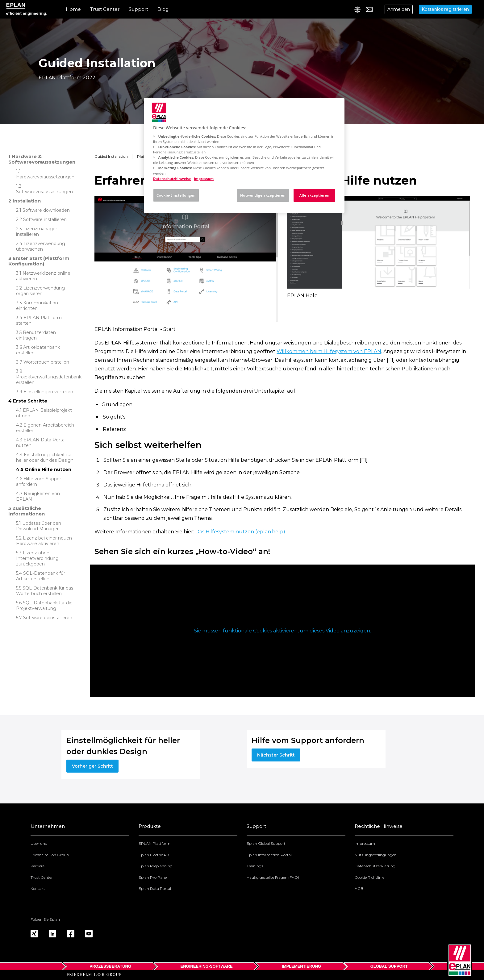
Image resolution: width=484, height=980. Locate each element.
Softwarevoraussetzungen (44, 192)
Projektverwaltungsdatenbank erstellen (49, 380)
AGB (359, 888)
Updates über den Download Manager (39, 526)
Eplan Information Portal (269, 855)
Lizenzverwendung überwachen (41, 246)
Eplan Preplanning (156, 866)
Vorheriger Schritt (92, 766)
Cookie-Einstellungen (176, 195)
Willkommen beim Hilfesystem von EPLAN (329, 351)
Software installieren (45, 219)
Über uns (39, 843)
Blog (163, 9)
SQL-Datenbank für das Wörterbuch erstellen (45, 591)
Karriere (38, 866)
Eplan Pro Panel (153, 877)
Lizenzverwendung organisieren (40, 291)
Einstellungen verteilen (48, 392)
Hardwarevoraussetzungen (45, 177)
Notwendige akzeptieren (263, 195)
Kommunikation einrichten (37, 306)
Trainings (255, 866)
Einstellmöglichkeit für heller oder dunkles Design (45, 457)
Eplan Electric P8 (154, 855)
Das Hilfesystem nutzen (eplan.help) (240, 532)
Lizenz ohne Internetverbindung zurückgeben (37, 558)
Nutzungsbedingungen (376, 855)
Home (73, 9)
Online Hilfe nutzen (48, 469)
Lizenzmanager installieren (37, 231)
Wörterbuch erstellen (46, 362)
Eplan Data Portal (155, 888)
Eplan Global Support (266, 843)
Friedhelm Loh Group (50, 855)
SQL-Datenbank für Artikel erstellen (41, 576)
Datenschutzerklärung (375, 866)
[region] (244, 155)
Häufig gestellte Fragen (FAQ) (273, 877)
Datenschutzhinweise (172, 179)
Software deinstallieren (48, 618)
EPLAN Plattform (154, 843)
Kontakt (38, 888)
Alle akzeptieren (315, 195)
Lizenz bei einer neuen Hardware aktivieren (44, 541)
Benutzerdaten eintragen (36, 335)
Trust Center (105, 9)
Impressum (365, 843)
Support (138, 9)
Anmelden (399, 9)
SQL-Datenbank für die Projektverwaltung (44, 606)
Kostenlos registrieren (445, 9)
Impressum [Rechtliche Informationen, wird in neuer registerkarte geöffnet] (204, 179)
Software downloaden (46, 210)
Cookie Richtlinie (369, 877)
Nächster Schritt (276, 755)
